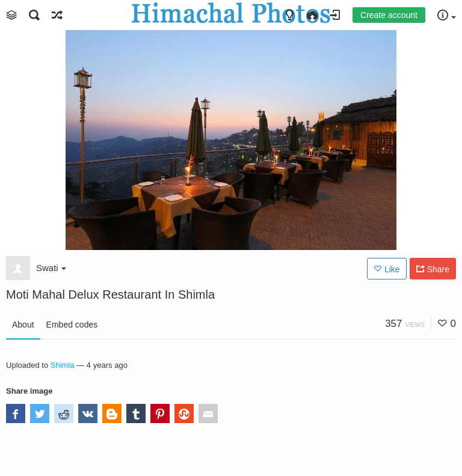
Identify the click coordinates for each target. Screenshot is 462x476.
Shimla (63, 365)
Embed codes (72, 325)
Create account (389, 15)
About (23, 325)
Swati (51, 268)
